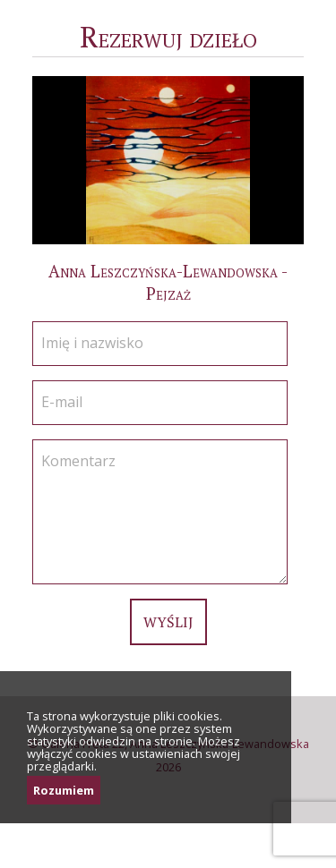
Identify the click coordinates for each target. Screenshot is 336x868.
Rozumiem (64, 790)
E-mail (62, 402)
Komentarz (78, 461)
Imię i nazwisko (92, 343)
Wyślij (168, 622)
